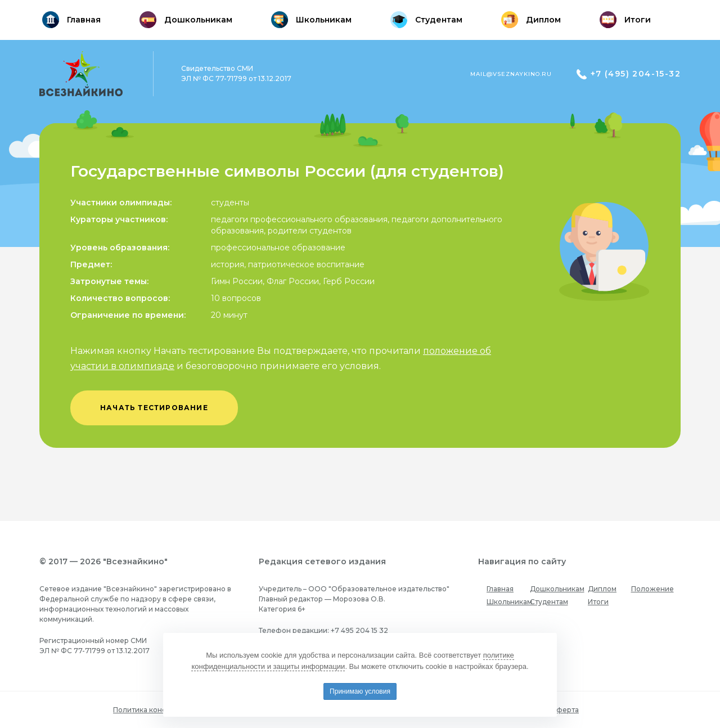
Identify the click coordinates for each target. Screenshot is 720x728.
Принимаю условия (360, 691)
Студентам (549, 602)
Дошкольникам (557, 589)
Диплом (602, 589)
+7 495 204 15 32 (359, 630)
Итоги (598, 602)
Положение (652, 589)
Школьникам (509, 602)
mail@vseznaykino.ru (511, 74)
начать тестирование (154, 408)
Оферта (564, 710)
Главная (500, 589)
